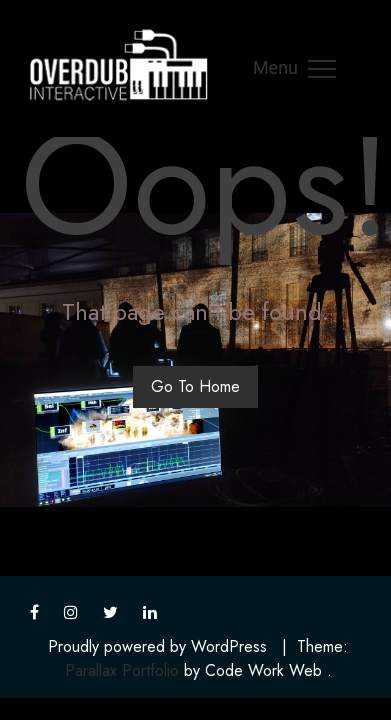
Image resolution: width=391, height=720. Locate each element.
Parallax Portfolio (122, 670)
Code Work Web (263, 670)
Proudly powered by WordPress (157, 646)
